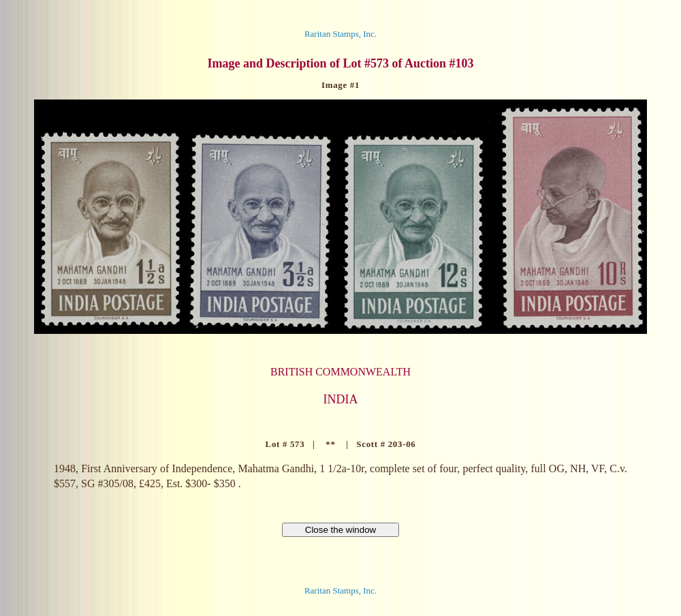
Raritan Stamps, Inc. (340, 34)
